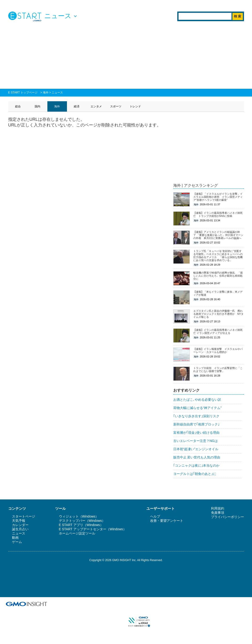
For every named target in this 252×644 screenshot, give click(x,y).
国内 (37, 106)
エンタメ (96, 106)
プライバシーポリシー (227, 517)
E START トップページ (23, 93)
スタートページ (24, 516)
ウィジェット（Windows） (79, 516)
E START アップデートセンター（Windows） (93, 529)
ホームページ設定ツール (77, 533)
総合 (18, 106)
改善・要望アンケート (167, 521)
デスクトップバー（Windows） (82, 521)
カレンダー (20, 525)
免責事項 (218, 513)
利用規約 (218, 508)
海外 (46, 93)
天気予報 (19, 521)
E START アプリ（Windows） (81, 525)
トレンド (135, 106)
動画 (15, 538)
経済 (77, 106)
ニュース (57, 93)
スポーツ (116, 106)
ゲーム (17, 542)
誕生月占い (20, 529)
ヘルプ (155, 516)
